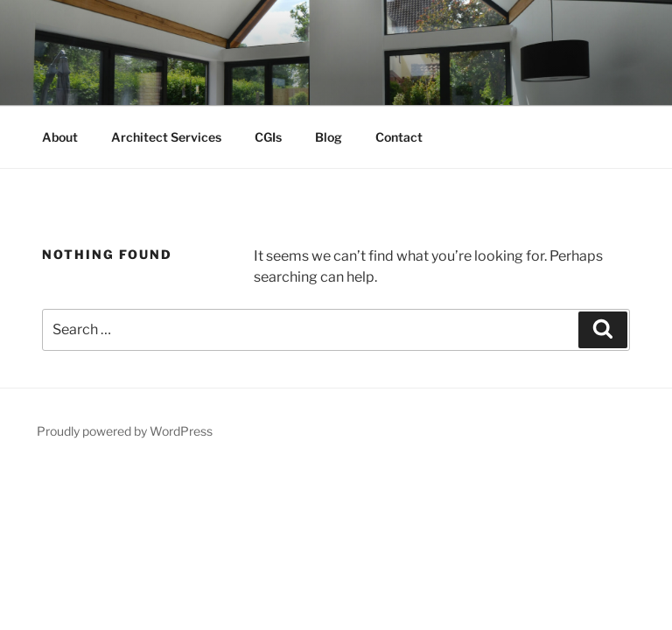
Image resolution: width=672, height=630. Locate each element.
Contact (399, 137)
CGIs (268, 137)
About (60, 137)
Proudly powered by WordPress (125, 431)
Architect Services (166, 137)
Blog (329, 137)
